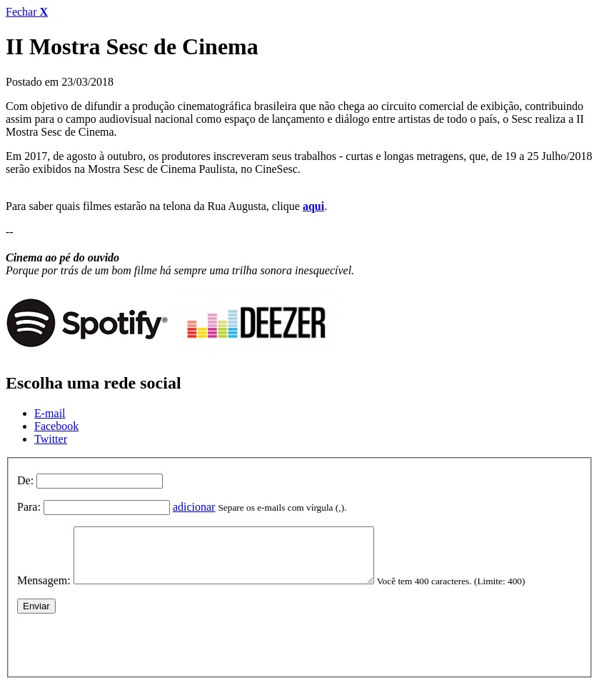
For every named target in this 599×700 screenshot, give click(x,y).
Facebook (56, 426)
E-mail (50, 413)
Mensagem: (44, 591)
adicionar (194, 507)
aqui (313, 206)
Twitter (51, 439)
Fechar (27, 12)
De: (25, 480)
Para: (29, 507)
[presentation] (126, 652)
